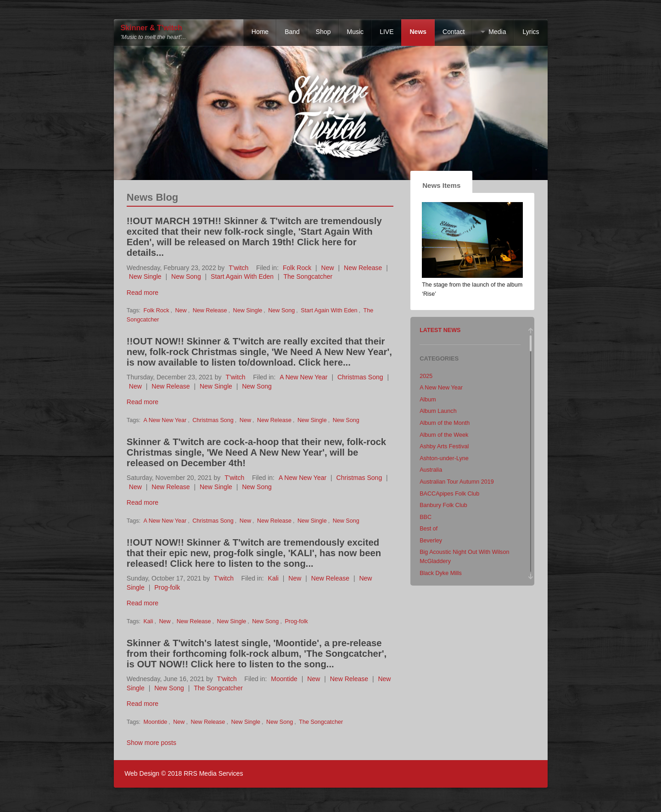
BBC (426, 517)
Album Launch (438, 411)
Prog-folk (167, 587)
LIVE (387, 32)
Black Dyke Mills (441, 573)
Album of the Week (444, 435)
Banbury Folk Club (443, 505)
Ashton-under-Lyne (444, 458)
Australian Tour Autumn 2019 (457, 482)
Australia (431, 470)
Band (292, 32)
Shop (323, 32)
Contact (454, 32)
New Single (145, 276)
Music (356, 32)
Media (497, 32)
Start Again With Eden (242, 276)
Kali (273, 578)
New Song (186, 276)
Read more (143, 293)
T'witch (238, 268)
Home (260, 32)
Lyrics (531, 32)
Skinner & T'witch (151, 28)
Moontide (284, 679)
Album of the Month (445, 423)
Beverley (431, 541)
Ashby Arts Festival (444, 446)
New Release (363, 268)
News (418, 32)
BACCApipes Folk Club (449, 494)
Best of (429, 529)
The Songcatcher (308, 276)
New (328, 268)
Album (428, 400)
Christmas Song (360, 377)
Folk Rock (297, 268)
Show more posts (151, 743)
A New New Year (303, 377)
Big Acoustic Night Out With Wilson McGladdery (464, 557)
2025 (426, 376)
